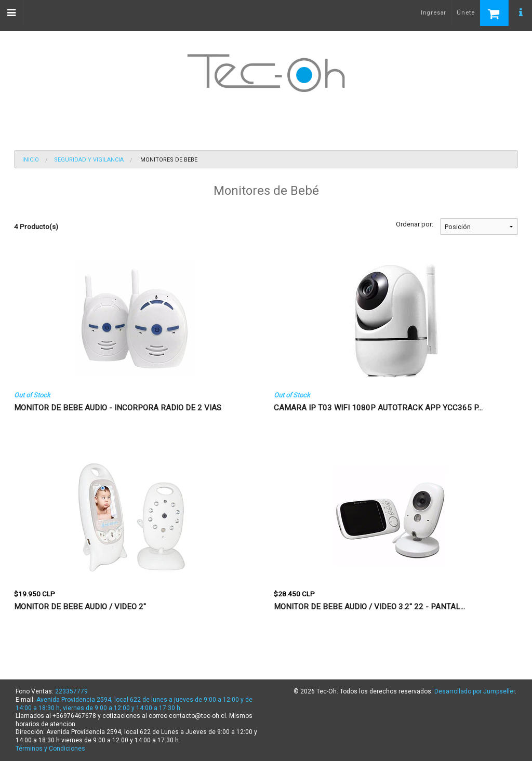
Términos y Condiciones (50, 749)
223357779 (71, 691)
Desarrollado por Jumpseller (475, 691)
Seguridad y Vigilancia (89, 160)
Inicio (31, 160)
